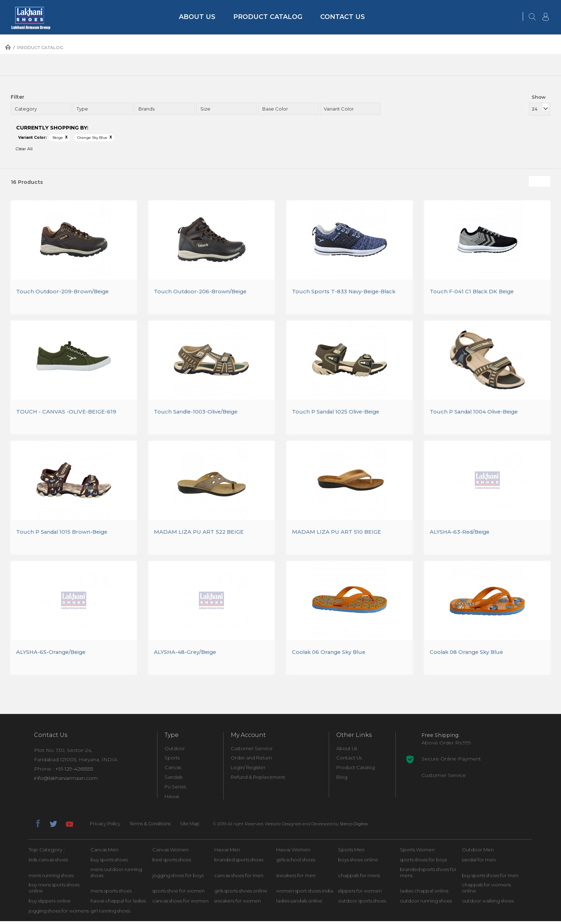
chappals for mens (359, 878)
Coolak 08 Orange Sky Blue (469, 655)
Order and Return (251, 761)
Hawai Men (227, 852)
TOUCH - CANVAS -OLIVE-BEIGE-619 (69, 413)
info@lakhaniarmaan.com (66, 781)
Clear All (24, 149)
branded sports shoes (239, 862)
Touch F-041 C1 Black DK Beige (474, 292)
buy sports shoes (109, 862)
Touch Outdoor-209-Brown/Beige (65, 292)
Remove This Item (67, 137)
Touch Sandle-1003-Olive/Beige (199, 413)
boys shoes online (358, 862)
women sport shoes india (305, 894)
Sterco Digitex (360, 826)
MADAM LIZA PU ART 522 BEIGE (202, 534)
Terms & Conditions (153, 826)
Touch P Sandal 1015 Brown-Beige (65, 534)
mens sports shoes (111, 894)
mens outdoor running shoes (116, 875)
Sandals (174, 780)
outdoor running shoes (426, 904)
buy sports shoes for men (490, 878)
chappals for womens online (486, 891)
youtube (69, 825)
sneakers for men (296, 878)
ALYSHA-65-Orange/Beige (54, 655)
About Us (197, 17)
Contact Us (343, 17)
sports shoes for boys (423, 862)
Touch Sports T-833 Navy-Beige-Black (347, 292)
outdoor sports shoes (362, 904)
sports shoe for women (179, 894)
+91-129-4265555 (74, 771)
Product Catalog (268, 17)
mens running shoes (51, 878)
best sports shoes (172, 862)
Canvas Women (170, 852)
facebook (38, 825)
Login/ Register (248, 770)
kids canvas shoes (48, 862)
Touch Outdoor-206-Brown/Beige (203, 292)
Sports (172, 761)
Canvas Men (104, 852)
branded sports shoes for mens (428, 875)
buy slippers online (50, 904)
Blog (342, 780)
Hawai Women (293, 852)
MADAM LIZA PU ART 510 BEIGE (339, 534)
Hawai (172, 799)
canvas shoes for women (181, 904)
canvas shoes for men (239, 878)
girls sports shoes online (241, 894)
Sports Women (417, 852)
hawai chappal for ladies (118, 904)
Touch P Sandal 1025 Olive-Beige (339, 413)
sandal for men (479, 862)
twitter (53, 825)
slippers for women (360, 894)
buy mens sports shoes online (54, 891)
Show (539, 97)
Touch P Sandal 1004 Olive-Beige (477, 413)
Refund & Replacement (258, 780)
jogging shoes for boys (178, 878)
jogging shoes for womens (59, 914)
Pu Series (175, 789)
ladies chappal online (424, 894)
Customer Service (252, 751)
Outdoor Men (478, 852)
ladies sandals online (299, 904)
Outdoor (175, 751)
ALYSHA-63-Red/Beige (463, 534)
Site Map (195, 826)
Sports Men (351, 852)
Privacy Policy (106, 826)
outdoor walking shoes (488, 904)
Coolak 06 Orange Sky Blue (331, 655)
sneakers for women (238, 904)
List (545, 181)
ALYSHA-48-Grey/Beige (188, 655)
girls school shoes (296, 862)
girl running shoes (110, 914)
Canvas (173, 770)
